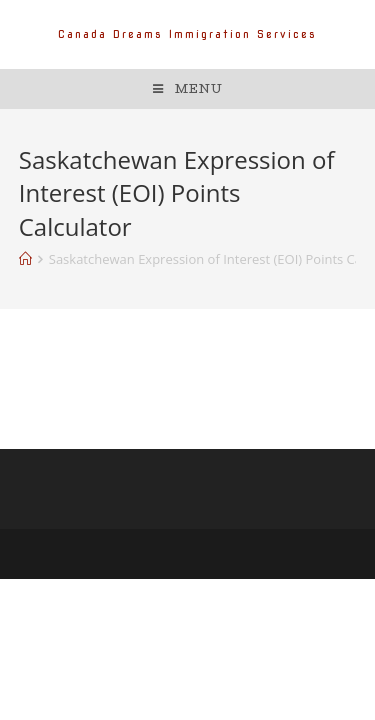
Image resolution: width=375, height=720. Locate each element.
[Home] (25, 259)
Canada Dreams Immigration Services (187, 34)
